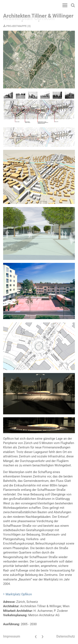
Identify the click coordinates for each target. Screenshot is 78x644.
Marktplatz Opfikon (19, 594)
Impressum (12, 636)
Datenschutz (66, 636)
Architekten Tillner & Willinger (38, 16)
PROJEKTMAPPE (15, 26)
